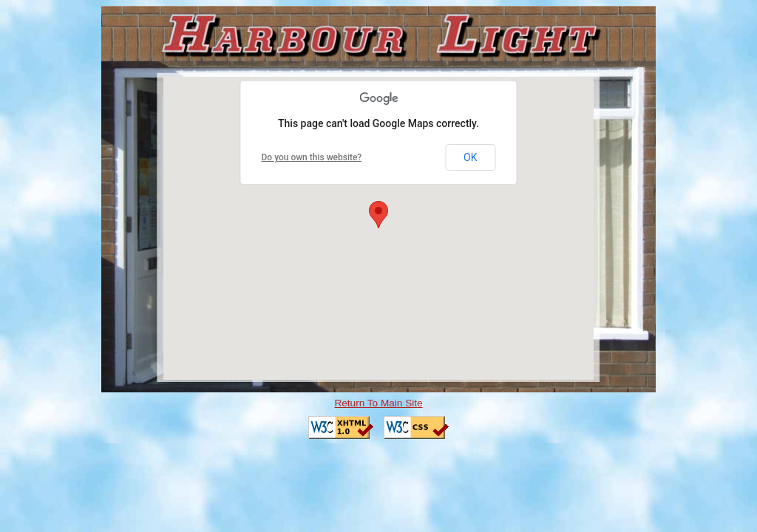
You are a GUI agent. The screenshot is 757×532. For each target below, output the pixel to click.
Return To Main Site (378, 403)
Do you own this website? (312, 157)
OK (470, 157)
